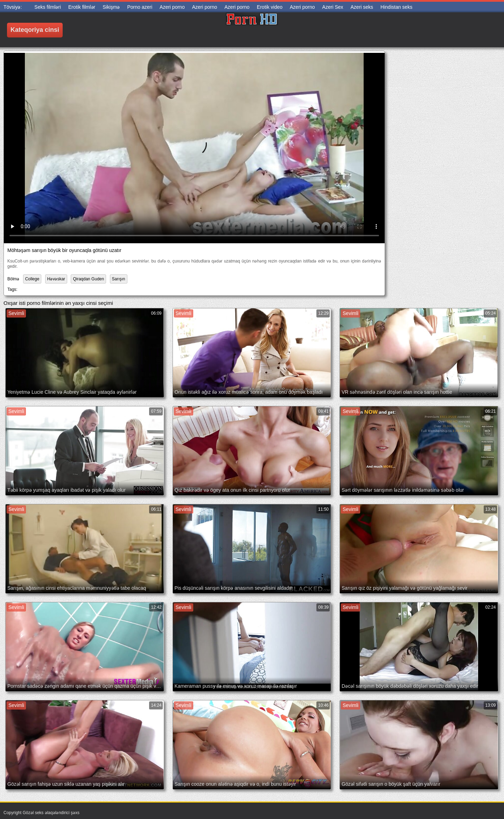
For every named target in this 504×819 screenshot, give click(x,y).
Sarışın (119, 279)
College (32, 279)
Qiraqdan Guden (88, 279)
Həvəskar (56, 279)
